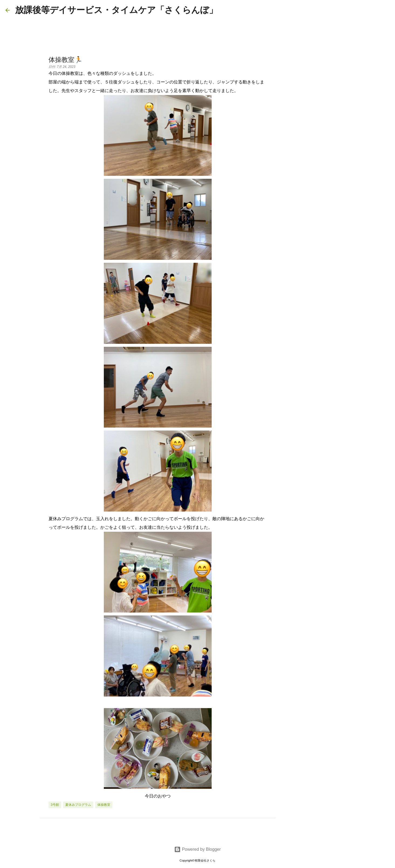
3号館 (55, 805)
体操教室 (104, 805)
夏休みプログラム (78, 805)
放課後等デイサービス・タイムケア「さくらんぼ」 (116, 10)
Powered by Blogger (197, 849)
